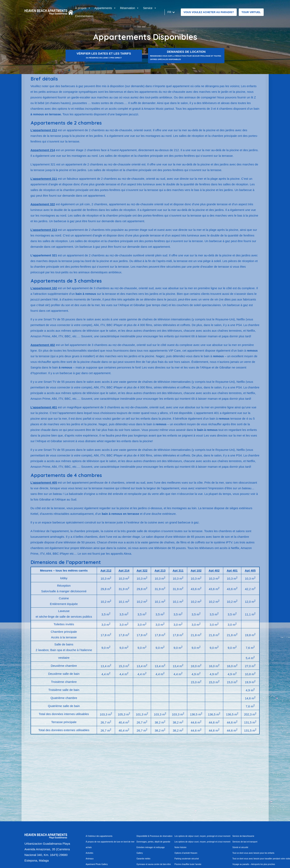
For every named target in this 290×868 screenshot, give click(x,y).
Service (150, 8)
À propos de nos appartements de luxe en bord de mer (110, 842)
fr (169, 12)
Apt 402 (214, 570)
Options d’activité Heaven (186, 853)
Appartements (105, 8)
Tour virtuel (251, 12)
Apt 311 (178, 570)
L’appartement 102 (44, 288)
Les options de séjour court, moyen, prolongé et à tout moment (203, 836)
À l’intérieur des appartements (99, 836)
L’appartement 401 (44, 407)
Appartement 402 (43, 345)
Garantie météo (143, 859)
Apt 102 (196, 570)
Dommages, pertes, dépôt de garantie (153, 842)
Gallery (140, 853)
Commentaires (84, 16)
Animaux (90, 859)
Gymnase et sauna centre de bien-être (154, 864)
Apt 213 (160, 570)
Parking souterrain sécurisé (187, 859)
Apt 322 (142, 570)
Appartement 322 (43, 204)
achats (89, 847)
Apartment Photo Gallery (97, 864)
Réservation (130, 8)
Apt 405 (250, 570)
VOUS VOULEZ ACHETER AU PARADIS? (209, 12)
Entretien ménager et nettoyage (151, 847)
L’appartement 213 (44, 230)
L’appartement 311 (44, 179)
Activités (89, 853)
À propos (83, 8)
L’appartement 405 (44, 483)
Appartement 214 (43, 150)
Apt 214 (124, 570)
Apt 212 (106, 570)
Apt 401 (232, 570)
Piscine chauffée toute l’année (188, 864)
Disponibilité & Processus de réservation (155, 836)
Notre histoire (180, 847)
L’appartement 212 (44, 130)
